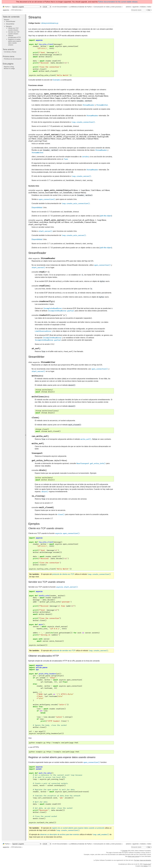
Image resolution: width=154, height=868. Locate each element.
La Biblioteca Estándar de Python (80, 7)
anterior (128, 7)
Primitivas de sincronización (13, 59)
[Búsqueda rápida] (139, 10)
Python (7, 7)
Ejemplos (9, 26)
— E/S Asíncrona (12, 10)
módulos (143, 7)
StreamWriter (10, 24)
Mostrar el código (9, 68)
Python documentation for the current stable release (118, 2)
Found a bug (147, 864)
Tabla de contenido (11, 17)
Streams (7, 20)
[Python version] (47, 7)
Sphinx (146, 866)
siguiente (135, 7)
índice (149, 7)
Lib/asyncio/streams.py (50, 23)
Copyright (125, 851)
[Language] (27, 7)
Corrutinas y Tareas (10, 52)
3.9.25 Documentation (60, 7)
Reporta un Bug (9, 67)
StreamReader (11, 21)
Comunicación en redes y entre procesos (107, 7)
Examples (56, 80)
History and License (133, 856)
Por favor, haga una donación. (143, 860)
